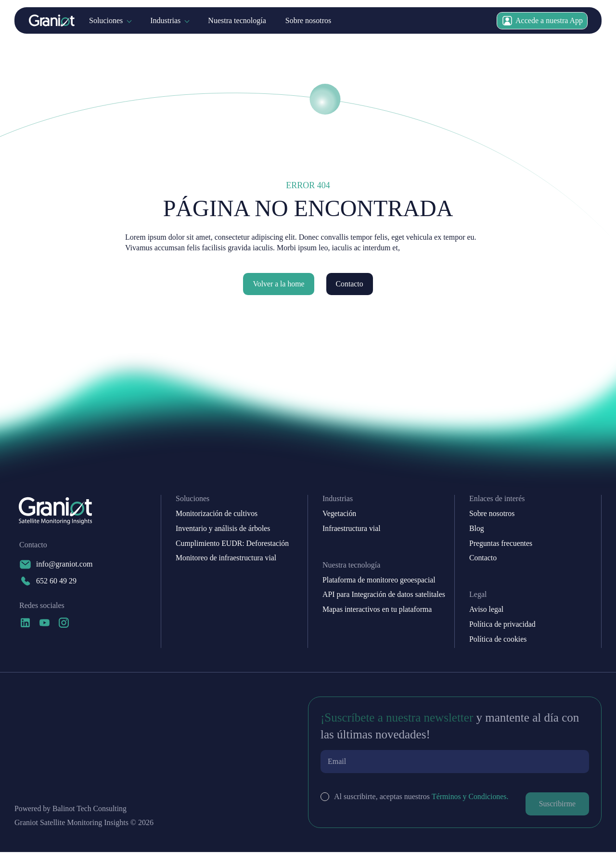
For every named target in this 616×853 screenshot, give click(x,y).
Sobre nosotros (308, 20)
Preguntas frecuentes (501, 543)
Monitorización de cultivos (217, 514)
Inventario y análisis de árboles (224, 529)
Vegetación (340, 514)
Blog (477, 529)
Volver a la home (278, 284)
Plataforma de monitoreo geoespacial (380, 580)
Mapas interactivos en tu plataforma (378, 610)
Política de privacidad (503, 625)
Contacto (350, 284)
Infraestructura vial (352, 529)
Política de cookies (498, 640)
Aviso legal (487, 610)
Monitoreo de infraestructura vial (227, 558)
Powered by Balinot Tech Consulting (71, 810)
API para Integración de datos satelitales (385, 595)
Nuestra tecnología (237, 20)
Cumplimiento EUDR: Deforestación (233, 543)
